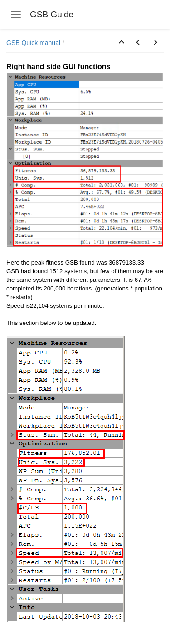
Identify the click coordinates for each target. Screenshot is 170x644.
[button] (121, 43)
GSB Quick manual (33, 43)
